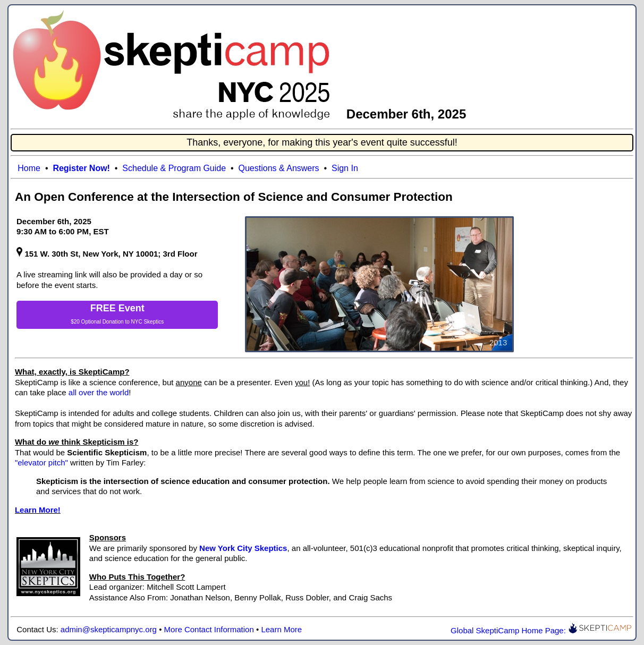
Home (29, 168)
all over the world (99, 392)
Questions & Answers (279, 168)
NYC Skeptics (148, 322)
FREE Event (117, 308)
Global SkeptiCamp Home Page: (541, 630)
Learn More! (38, 510)
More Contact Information (209, 629)
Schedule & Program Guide (174, 168)
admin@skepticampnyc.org (109, 629)
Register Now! (81, 168)
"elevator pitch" (41, 462)
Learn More (281, 629)
